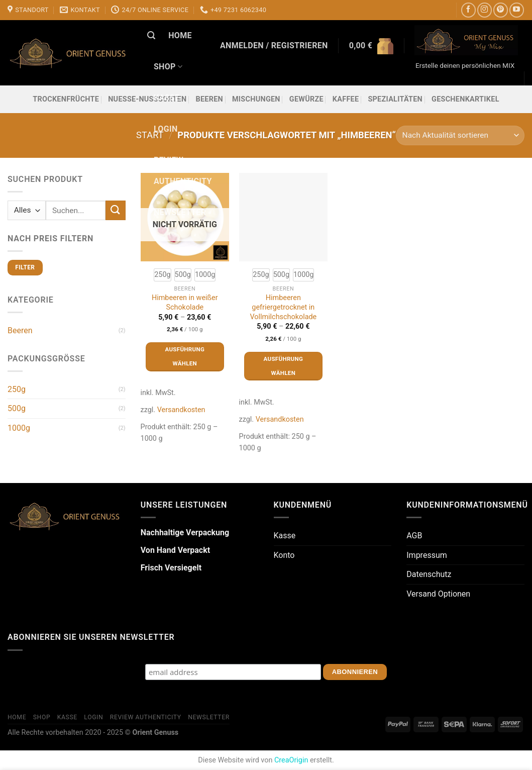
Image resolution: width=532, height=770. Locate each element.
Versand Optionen (438, 594)
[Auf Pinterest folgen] (501, 10)
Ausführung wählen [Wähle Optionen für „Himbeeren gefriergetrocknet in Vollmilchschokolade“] (283, 366)
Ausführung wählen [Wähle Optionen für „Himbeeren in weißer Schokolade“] (185, 356)
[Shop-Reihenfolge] (460, 135)
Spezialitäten (395, 99)
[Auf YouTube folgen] (517, 10)
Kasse (167, 98)
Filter (25, 267)
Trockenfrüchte (66, 99)
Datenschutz (429, 574)
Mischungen (256, 99)
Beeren (20, 330)
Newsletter (180, 212)
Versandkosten (181, 410)
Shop (168, 67)
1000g (19, 428)
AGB (414, 536)
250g (17, 389)
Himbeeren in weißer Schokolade (185, 303)
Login (166, 129)
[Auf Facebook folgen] (468, 10)
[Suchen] (151, 35)
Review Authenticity (183, 171)
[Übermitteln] (116, 210)
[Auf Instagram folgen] (485, 10)
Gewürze (306, 99)
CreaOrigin (291, 760)
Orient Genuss (155, 733)
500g (17, 408)
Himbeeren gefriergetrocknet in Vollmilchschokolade (283, 307)
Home (180, 35)
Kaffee (346, 99)
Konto (284, 555)
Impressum (427, 555)
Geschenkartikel (465, 99)
